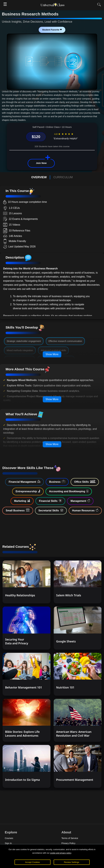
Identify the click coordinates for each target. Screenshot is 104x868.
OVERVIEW (39, 177)
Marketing (22, 501)
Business (57, 482)
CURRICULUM (63, 177)
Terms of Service (70, 838)
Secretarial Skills (51, 510)
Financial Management (24, 482)
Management (80, 501)
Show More (52, 354)
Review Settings (72, 862)
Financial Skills (50, 501)
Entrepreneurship (28, 491)
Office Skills (85, 482)
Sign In (8, 843)
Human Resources (85, 510)
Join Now (41, 163)
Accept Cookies (33, 862)
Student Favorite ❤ (52, 30)
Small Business (18, 510)
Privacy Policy (68, 843)
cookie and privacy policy (61, 853)
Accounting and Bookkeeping (69, 491)
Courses (9, 838)
